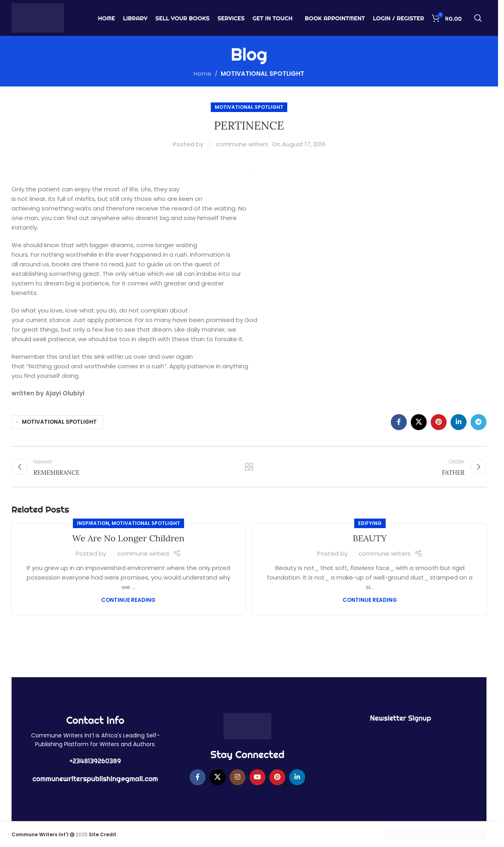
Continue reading (128, 600)
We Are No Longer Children (128, 538)
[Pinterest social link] (439, 422)
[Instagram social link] (237, 777)
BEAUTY (370, 538)
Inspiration (93, 523)
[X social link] (419, 422)
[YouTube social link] (257, 777)
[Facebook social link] (399, 422)
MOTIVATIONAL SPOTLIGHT (263, 74)
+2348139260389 (95, 761)
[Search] (478, 18)
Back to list (249, 467)
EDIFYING (370, 523)
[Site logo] (38, 17)
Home (203, 74)
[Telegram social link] (479, 422)
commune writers (242, 144)
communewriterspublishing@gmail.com (95, 779)
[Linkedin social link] (459, 422)
